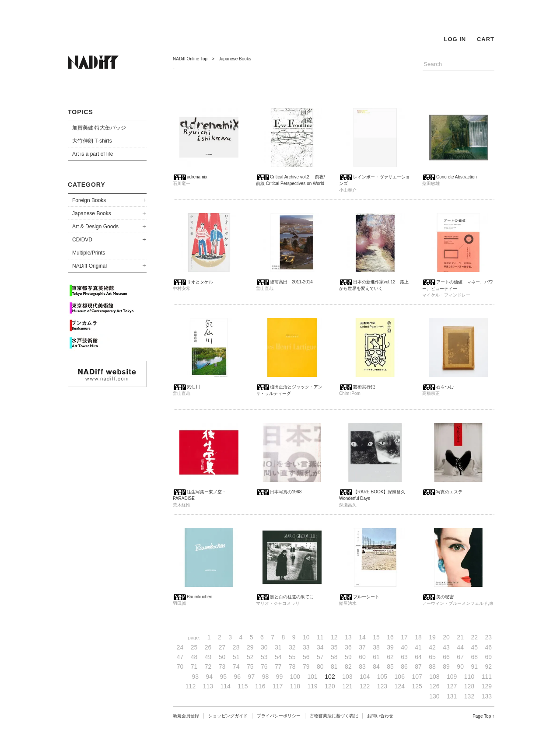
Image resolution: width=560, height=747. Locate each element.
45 (474, 647)
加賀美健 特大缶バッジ (99, 128)
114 (225, 686)
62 (390, 657)
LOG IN (455, 39)
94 (210, 677)
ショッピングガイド (228, 716)
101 (313, 677)
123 (382, 686)
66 (446, 657)
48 (194, 657)
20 (446, 637)
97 (252, 677)
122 (365, 686)
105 (382, 677)
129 (487, 686)
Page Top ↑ (483, 716)
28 (236, 647)
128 (469, 686)
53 (264, 657)
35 (334, 647)
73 (222, 667)
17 (404, 637)
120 (330, 686)
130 (434, 696)
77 (278, 667)
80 (320, 667)
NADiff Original (89, 266)
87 (418, 667)
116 (260, 686)
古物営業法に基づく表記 (334, 716)
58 (334, 657)
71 (194, 667)
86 (404, 667)
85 (390, 667)
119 (313, 686)
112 (191, 686)
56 (306, 657)
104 (365, 677)
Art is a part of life (93, 154)
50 (222, 657)
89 (446, 667)
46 (488, 647)
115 (243, 686)
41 (418, 647)
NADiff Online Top (190, 59)
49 (208, 657)
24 (180, 647)
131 (452, 696)
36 (348, 647)
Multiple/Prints (89, 253)
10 (306, 637)
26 (208, 647)
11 (320, 637)
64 (418, 657)
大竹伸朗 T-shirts (92, 141)
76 (264, 667)
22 (474, 637)
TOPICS (80, 112)
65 (432, 657)
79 (306, 667)
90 (460, 667)
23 (488, 637)
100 (295, 677)
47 (180, 657)
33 (306, 647)
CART (486, 39)
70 (180, 667)
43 (446, 647)
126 (434, 686)
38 (376, 647)
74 (236, 667)
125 (417, 686)
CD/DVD (82, 240)
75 (250, 667)
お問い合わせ (380, 716)
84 (376, 667)
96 (238, 677)
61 (376, 657)
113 (208, 686)
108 (434, 677)
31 (278, 647)
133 (487, 696)
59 (348, 657)
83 (362, 667)
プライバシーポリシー (279, 716)
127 (452, 686)
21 (460, 637)
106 (400, 677)
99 (280, 677)
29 (250, 647)
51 (236, 657)
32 (292, 647)
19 (432, 637)
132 (469, 696)
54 (278, 657)
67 (460, 657)
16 (390, 637)
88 (432, 667)
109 (452, 677)
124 (400, 686)
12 (334, 637)
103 (347, 677)
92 (488, 667)
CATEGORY (87, 185)
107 (417, 677)
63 (404, 657)
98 (266, 677)
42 (432, 647)
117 (278, 686)
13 (348, 637)
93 (195, 677)
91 (474, 667)
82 (348, 667)
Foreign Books (89, 200)
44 (460, 647)
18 (418, 637)
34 (320, 647)
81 (334, 667)
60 (362, 657)
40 (404, 647)
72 (208, 667)
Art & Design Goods (95, 227)
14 (362, 637)
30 (264, 647)
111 (487, 677)
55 (292, 657)
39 (390, 647)
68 (474, 657)
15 (376, 637)
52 (250, 657)
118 (295, 686)
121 (347, 686)
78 (292, 667)
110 (469, 677)
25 (194, 647)
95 (224, 677)
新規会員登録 (186, 716)
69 (488, 657)
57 (320, 657)
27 (222, 647)
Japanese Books (92, 213)
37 (362, 647)
